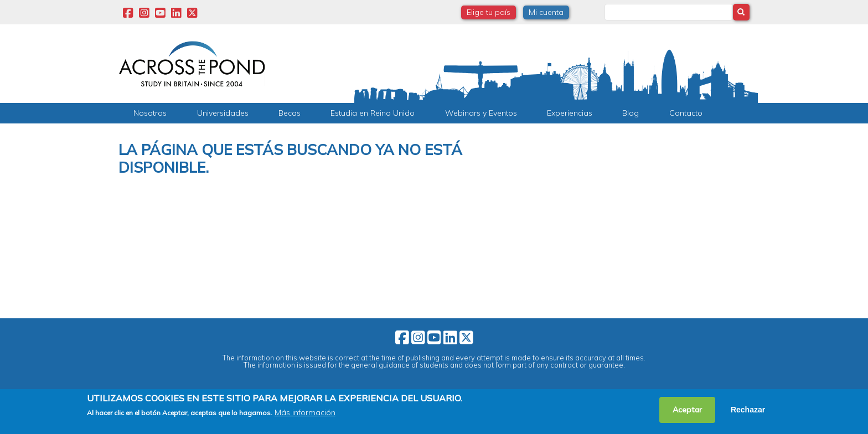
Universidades (223, 113)
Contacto (686, 113)
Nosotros (150, 113)
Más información (305, 412)
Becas (290, 113)
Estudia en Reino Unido (373, 113)
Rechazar (748, 410)
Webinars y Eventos (481, 113)
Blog (631, 113)
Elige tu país (489, 12)
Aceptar (687, 410)
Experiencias (570, 113)
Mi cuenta (546, 12)
